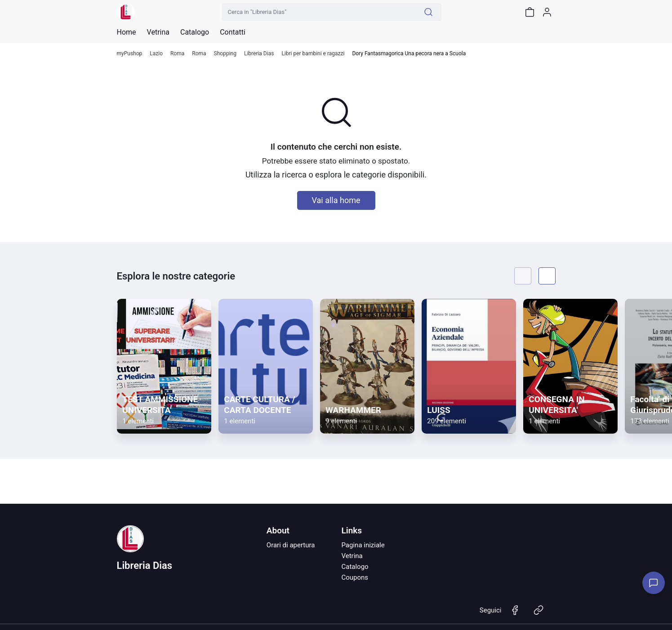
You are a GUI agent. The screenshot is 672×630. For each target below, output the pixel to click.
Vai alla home (336, 200)
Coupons (355, 577)
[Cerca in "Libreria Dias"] (319, 12)
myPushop (130, 54)
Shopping (225, 54)
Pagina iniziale (363, 545)
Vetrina (352, 556)
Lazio (156, 54)
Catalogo (195, 32)
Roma (177, 54)
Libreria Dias (259, 54)
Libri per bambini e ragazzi (313, 54)
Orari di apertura (291, 545)
